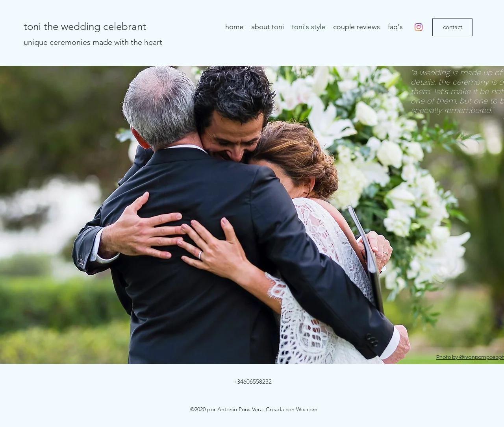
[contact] (452, 27)
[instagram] (419, 27)
